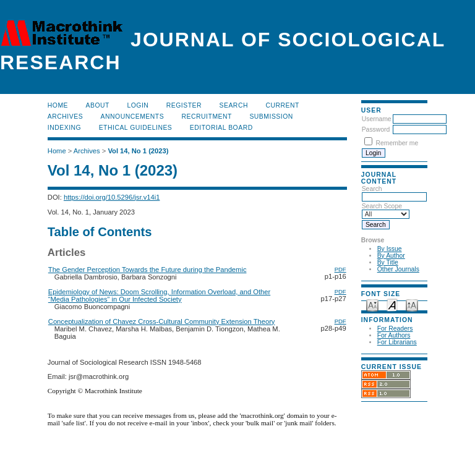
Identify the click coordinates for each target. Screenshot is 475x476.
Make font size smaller (372, 304)
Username (377, 119)
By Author (391, 256)
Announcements (133, 117)
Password (376, 130)
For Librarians (397, 342)
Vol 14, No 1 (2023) (138, 151)
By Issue (390, 249)
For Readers (395, 329)
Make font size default (392, 304)
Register (184, 105)
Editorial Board (221, 128)
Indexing (64, 128)
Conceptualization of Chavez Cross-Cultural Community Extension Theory (162, 321)
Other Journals (398, 269)
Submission (271, 117)
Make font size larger (412, 304)
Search (234, 105)
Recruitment (207, 117)
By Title (388, 262)
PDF (340, 269)
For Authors (394, 335)
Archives (65, 117)
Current (282, 105)
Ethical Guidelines (136, 128)
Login (138, 105)
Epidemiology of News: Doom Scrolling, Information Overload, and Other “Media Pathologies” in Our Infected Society (159, 295)
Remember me (397, 143)
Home (58, 105)
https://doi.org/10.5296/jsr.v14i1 (112, 197)
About (98, 105)
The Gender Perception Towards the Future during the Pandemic (148, 270)
